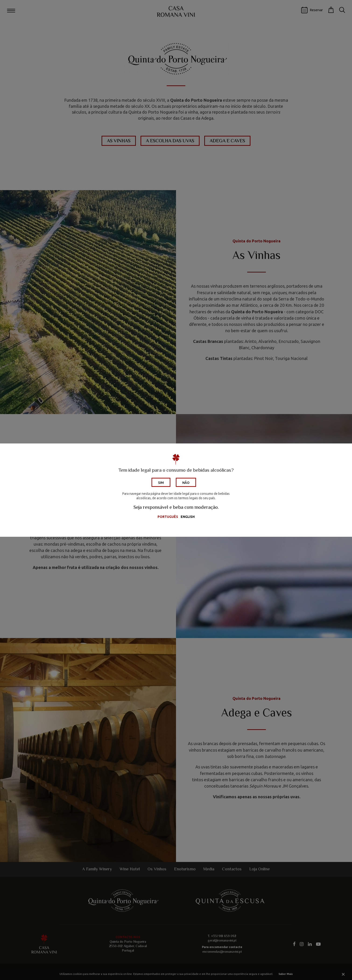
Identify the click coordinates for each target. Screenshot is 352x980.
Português (168, 517)
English (188, 517)
